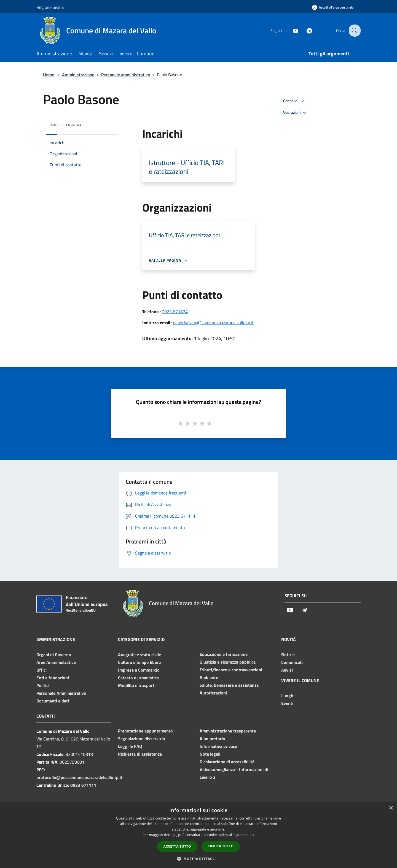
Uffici (41, 670)
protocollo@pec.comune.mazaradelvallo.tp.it (79, 777)
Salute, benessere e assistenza (229, 685)
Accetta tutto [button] (177, 846)
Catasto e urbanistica (138, 678)
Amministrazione (78, 75)
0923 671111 (83, 785)
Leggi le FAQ (130, 746)
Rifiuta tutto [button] (221, 846)
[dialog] (198, 835)
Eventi (287, 703)
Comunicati (292, 662)
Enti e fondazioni (53, 678)
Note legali (210, 754)
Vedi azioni (296, 113)
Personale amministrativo (126, 75)
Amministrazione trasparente (228, 731)
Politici (43, 685)
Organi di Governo (54, 655)
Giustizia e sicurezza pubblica (228, 662)
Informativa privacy (218, 746)
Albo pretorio (212, 739)
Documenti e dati (53, 701)
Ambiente (209, 677)
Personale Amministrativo (61, 693)
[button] (198, 859)
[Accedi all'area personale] (333, 7)
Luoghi (288, 696)
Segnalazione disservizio (142, 739)
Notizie (288, 655)
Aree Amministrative (56, 662)
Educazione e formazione (224, 654)
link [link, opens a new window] (252, 835)
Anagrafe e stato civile (140, 655)
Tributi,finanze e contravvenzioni (231, 670)
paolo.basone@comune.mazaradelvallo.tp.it (213, 323)
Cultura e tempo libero (140, 662)
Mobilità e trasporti (137, 685)
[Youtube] (291, 30)
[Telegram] (305, 30)
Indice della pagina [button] (65, 125)
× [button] (391, 808)
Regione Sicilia (50, 7)
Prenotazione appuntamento (145, 731)
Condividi (294, 101)
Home (49, 75)
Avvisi (287, 670)
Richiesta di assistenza (140, 754)
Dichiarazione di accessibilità (227, 762)
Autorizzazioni (213, 693)
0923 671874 (175, 312)
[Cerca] (354, 31)
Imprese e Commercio (139, 670)
